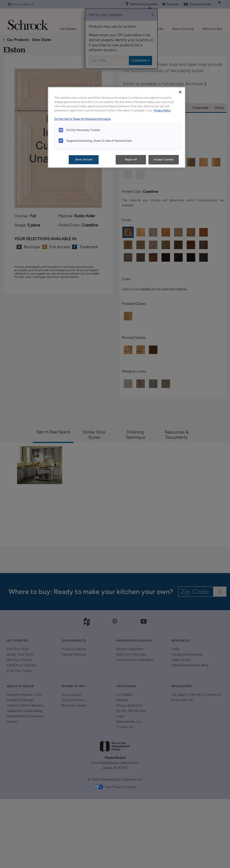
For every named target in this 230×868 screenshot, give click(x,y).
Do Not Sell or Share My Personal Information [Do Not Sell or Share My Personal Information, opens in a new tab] (83, 119)
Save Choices (84, 159)
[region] (117, 127)
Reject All (131, 159)
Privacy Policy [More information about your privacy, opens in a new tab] (162, 110)
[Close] (180, 92)
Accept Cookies (164, 159)
